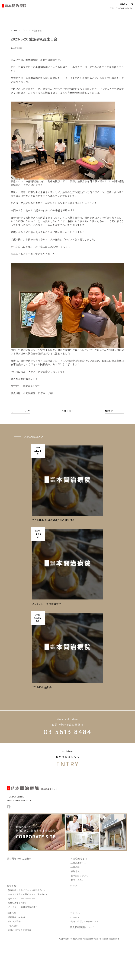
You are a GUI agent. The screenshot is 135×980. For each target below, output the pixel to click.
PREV (26, 411)
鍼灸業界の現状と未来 (19, 859)
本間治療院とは (79, 859)
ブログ (74, 886)
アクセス (75, 913)
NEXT (109, 411)
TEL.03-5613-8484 (121, 8)
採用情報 (12, 913)
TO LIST (67, 411)
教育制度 (12, 886)
